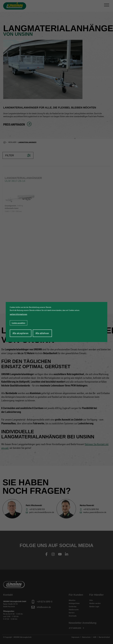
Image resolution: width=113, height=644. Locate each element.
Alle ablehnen (42, 333)
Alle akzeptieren (21, 333)
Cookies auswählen (18, 323)
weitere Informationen (18, 314)
